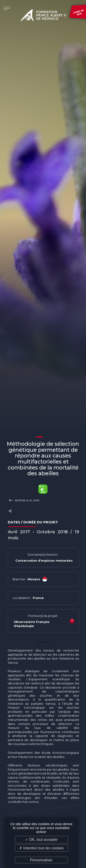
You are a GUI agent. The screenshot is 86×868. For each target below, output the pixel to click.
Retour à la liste (24, 500)
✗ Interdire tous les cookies (42, 848)
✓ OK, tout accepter (42, 840)
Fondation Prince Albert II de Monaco (43, 16)
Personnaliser (41, 860)
